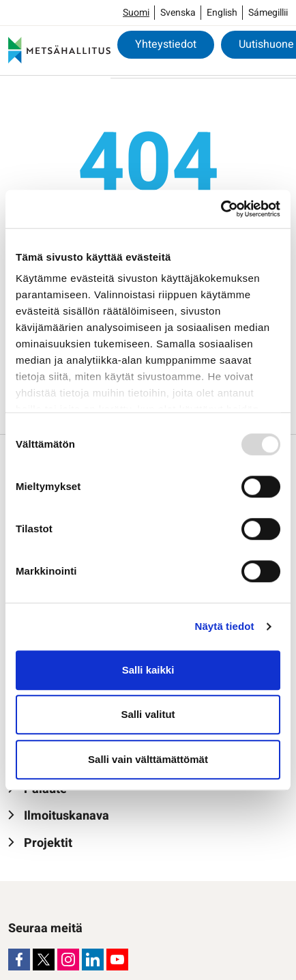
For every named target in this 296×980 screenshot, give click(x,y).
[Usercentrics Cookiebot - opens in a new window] (221, 209)
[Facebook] (19, 960)
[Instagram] (68, 960)
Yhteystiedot (166, 44)
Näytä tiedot (225, 626)
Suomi (136, 13)
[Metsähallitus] (59, 51)
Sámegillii (268, 13)
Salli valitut (148, 714)
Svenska (178, 13)
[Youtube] (117, 960)
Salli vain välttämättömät (148, 759)
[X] (44, 960)
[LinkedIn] (93, 960)
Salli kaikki (148, 670)
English (222, 13)
